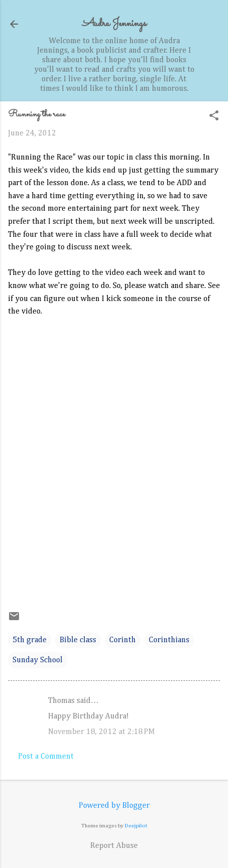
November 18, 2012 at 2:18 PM (101, 732)
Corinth (123, 640)
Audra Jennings (114, 24)
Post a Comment (46, 757)
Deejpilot (136, 826)
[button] (214, 117)
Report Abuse (114, 846)
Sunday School (38, 660)
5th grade (30, 640)
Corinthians (169, 640)
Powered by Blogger (114, 806)
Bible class (78, 640)
